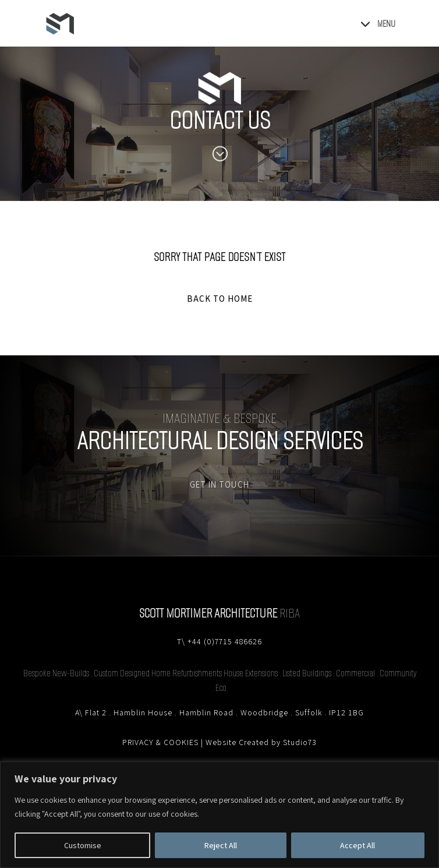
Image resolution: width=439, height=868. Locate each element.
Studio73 (300, 742)
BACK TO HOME (220, 299)
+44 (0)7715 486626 (225, 641)
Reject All (221, 845)
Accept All (357, 845)
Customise (83, 845)
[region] (220, 815)
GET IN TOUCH (220, 484)
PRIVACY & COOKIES (160, 742)
